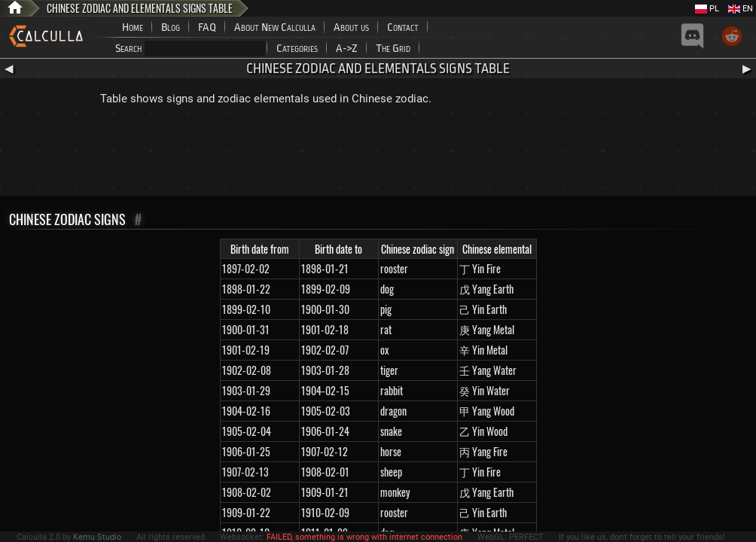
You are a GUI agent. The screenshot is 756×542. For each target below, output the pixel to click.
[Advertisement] (378, 154)
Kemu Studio (97, 537)
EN (741, 9)
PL (707, 9)
